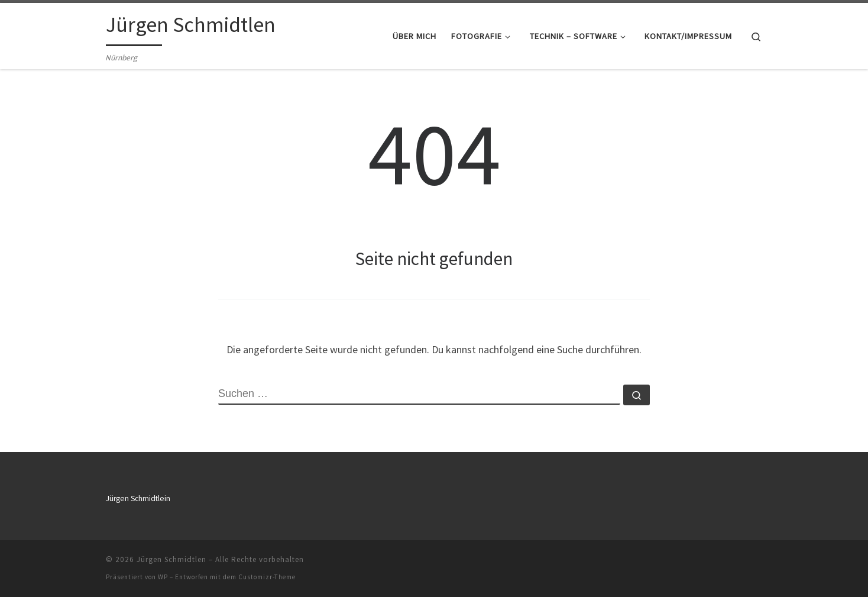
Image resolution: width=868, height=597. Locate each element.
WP (163, 577)
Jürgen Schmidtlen (171, 559)
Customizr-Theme (267, 577)
